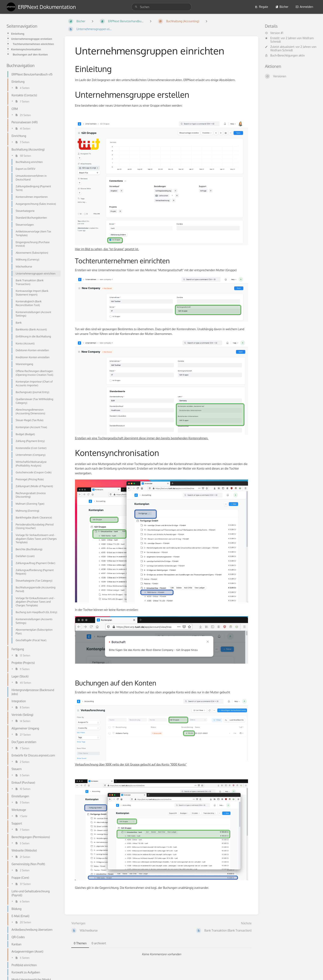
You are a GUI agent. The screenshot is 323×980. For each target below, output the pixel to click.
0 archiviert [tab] (99, 943)
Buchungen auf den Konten (30, 54)
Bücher (282, 7)
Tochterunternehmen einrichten (33, 44)
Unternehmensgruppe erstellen (32, 39)
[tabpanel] (161, 954)
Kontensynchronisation (26, 49)
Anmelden (304, 7)
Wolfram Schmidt (282, 50)
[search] (161, 7)
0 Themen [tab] (80, 943)
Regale (261, 7)
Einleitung (18, 34)
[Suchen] (136, 7)
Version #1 (274, 33)
